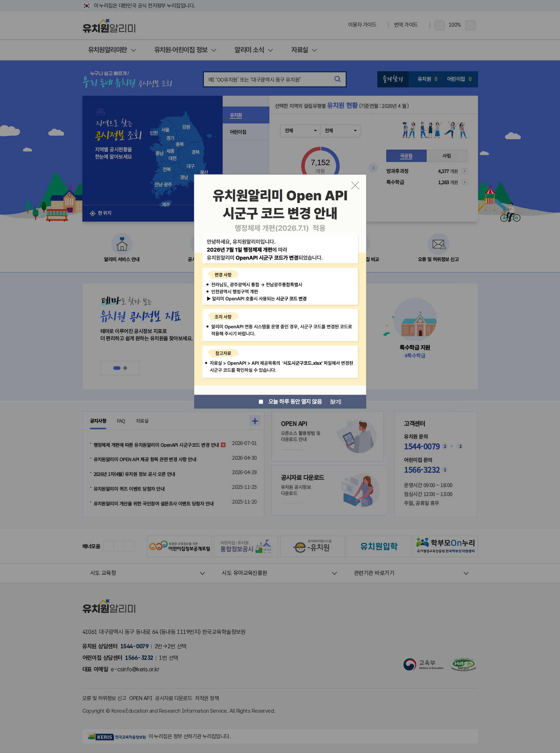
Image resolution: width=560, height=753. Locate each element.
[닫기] (334, 402)
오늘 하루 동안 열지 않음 (288, 402)
